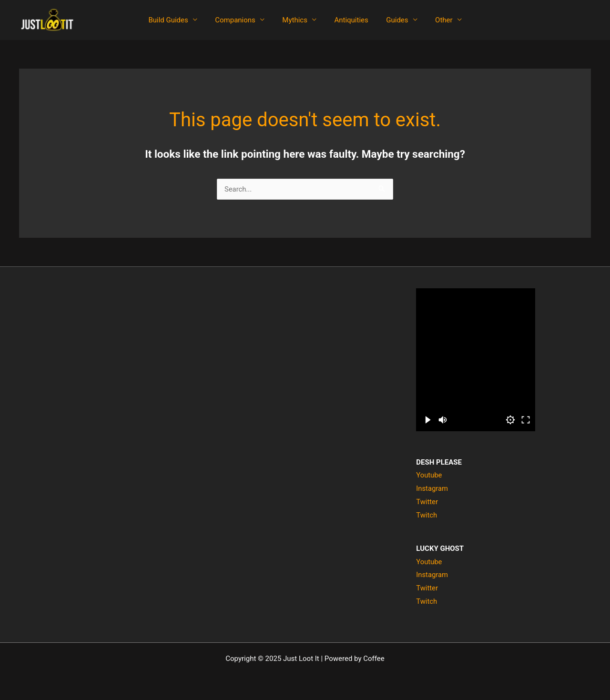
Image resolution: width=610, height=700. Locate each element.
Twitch (427, 515)
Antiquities (350, 20)
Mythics (297, 20)
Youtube (429, 475)
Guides (392, 20)
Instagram (432, 488)
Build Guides (177, 20)
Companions (241, 20)
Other (435, 20)
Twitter (427, 502)
